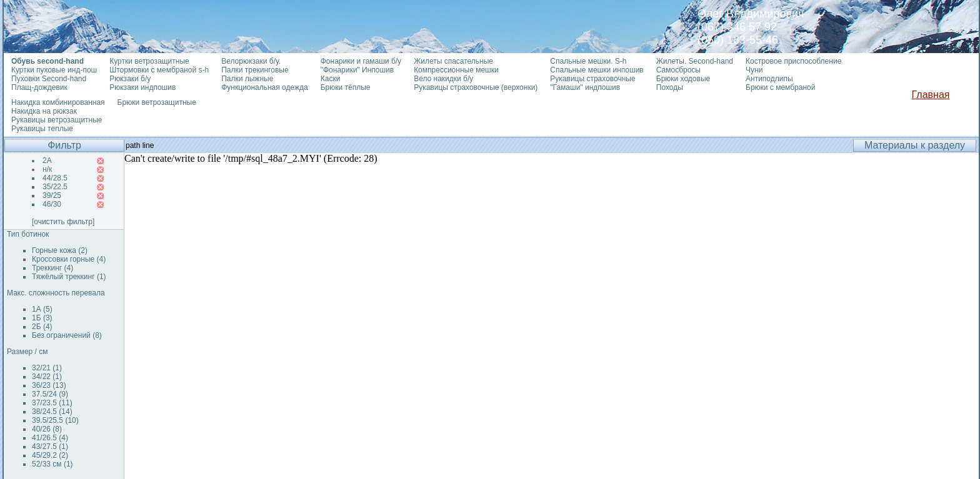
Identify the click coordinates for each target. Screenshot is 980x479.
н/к (47, 169)
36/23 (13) (49, 385)
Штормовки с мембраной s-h (159, 70)
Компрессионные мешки (456, 70)
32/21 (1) (47, 368)
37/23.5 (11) (52, 403)
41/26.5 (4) (50, 438)
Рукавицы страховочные (592, 79)
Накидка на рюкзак (44, 111)
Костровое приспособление (793, 61)
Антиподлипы (769, 79)
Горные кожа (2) (60, 250)
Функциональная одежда (265, 87)
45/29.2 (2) (50, 455)
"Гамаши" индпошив (585, 87)
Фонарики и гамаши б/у (361, 61)
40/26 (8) (47, 429)
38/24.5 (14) (52, 412)
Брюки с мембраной (780, 87)
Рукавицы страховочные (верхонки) (476, 87)
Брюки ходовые (683, 79)
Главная (931, 95)
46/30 (52, 204)
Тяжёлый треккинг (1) (69, 277)
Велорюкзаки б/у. (251, 61)
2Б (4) (42, 327)
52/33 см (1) (52, 464)
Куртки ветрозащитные (149, 61)
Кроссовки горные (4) (69, 259)
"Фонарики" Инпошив (357, 70)
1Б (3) (42, 318)
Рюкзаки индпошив (142, 87)
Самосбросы (678, 70)
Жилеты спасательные (453, 61)
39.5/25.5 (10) (55, 420)
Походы (670, 87)
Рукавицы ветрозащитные (57, 120)
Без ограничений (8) (67, 335)
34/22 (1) (47, 377)
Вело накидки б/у (443, 79)
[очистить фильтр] (63, 222)
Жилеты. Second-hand (695, 61)
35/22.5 (55, 187)
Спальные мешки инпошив (597, 70)
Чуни (754, 70)
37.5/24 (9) (50, 394)
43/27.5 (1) (50, 447)
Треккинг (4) (52, 268)
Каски (331, 79)
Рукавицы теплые (42, 129)
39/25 (52, 195)
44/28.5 (55, 178)
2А (47, 160)
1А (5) (42, 309)
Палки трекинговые (255, 70)
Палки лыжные (247, 79)
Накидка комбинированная (58, 102)
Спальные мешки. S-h (588, 61)
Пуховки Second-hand (49, 79)
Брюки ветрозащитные (157, 102)
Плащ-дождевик (39, 87)
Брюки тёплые (346, 87)
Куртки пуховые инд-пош (54, 70)
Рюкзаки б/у (130, 79)
